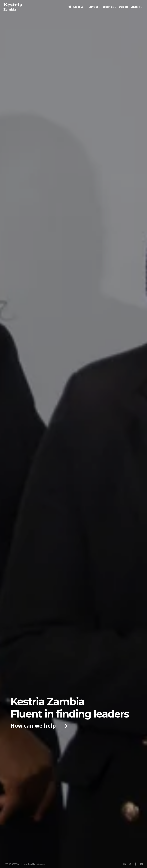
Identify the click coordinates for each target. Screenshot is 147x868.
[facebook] (136, 864)
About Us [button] (80, 7)
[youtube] (141, 864)
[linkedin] (124, 864)
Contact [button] (136, 7)
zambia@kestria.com (34, 864)
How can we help (34, 726)
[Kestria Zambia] (36, 7)
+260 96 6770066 (11, 864)
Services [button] (95, 7)
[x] (130, 864)
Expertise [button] (110, 7)
